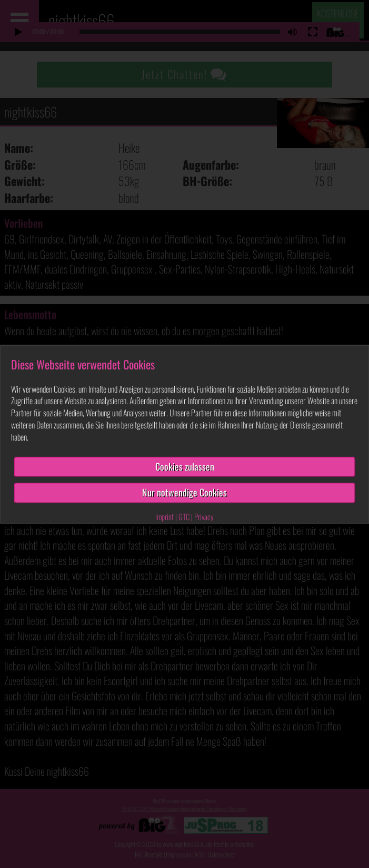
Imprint (164, 517)
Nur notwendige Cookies (184, 493)
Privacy (204, 517)
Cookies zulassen (185, 466)
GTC (184, 517)
